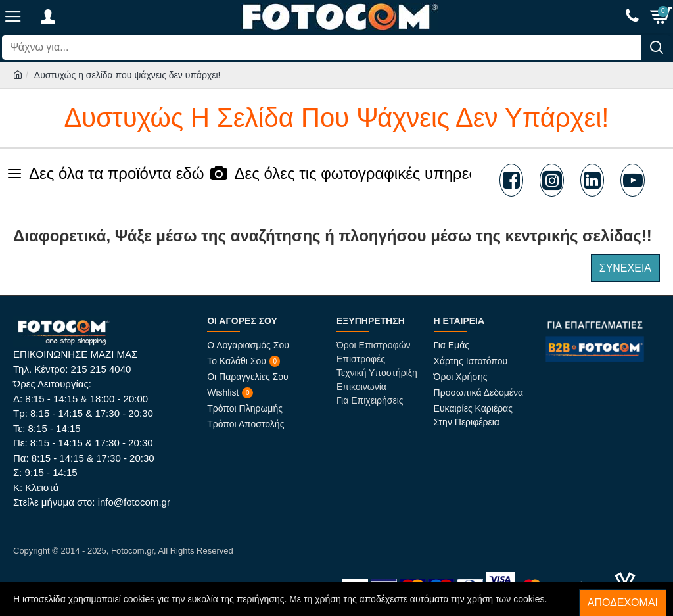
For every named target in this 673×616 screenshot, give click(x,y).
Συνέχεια (625, 268)
